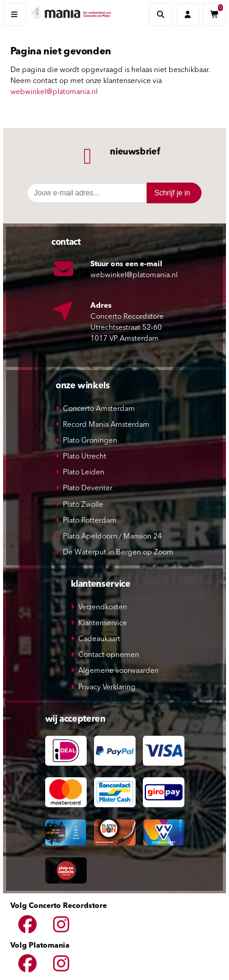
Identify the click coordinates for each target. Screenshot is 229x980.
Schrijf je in (173, 193)
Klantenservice (103, 623)
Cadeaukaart (99, 639)
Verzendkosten (103, 608)
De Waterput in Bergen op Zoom (118, 553)
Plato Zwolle (83, 505)
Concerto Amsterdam (99, 409)
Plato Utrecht (85, 457)
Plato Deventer (88, 488)
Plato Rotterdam (90, 521)
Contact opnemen (109, 655)
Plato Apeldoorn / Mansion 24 (112, 537)
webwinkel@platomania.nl (54, 92)
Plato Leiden (84, 473)
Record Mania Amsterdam (106, 425)
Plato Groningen (90, 441)
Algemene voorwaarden (118, 671)
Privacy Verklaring (107, 688)
